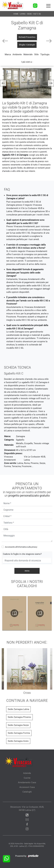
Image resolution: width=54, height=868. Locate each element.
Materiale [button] (28, 54)
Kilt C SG (37, 14)
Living (23, 14)
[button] (3, 83)
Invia (27, 571)
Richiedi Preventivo (27, 37)
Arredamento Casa (27, 782)
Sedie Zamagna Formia (19, 733)
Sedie (29, 14)
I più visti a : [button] (27, 62)
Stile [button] (36, 54)
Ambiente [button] (17, 54)
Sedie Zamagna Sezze (18, 725)
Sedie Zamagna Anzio (18, 741)
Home (16, 14)
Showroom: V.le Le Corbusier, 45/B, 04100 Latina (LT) (27, 809)
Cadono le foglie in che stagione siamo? (22, 554)
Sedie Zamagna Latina (18, 709)
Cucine (27, 778)
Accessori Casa (27, 787)
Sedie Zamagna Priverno (19, 717)
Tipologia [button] (45, 54)
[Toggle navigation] (48, 6)
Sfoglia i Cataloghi (27, 45)
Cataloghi (27, 792)
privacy (34, 547)
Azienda (27, 773)
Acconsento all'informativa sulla (21, 547)
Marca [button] (8, 54)
